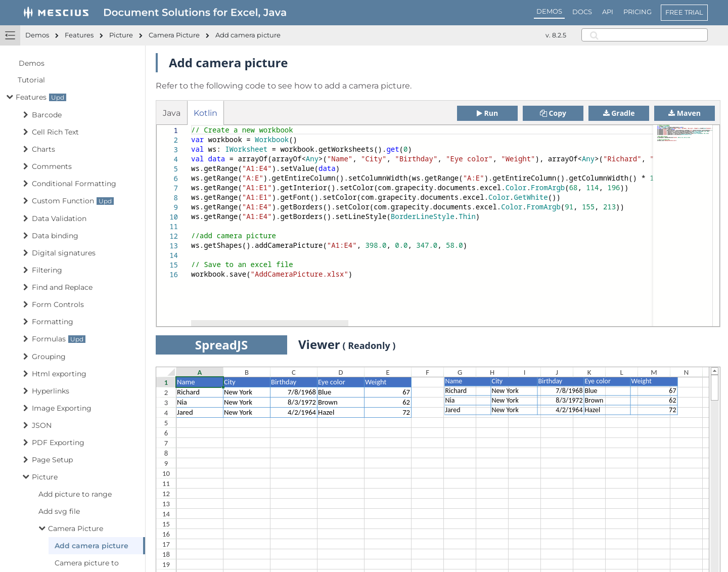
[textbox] (191, 125)
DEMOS (549, 11)
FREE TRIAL (684, 12)
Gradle (619, 113)
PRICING (638, 12)
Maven (685, 113)
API (608, 12)
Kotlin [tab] (206, 113)
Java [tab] (172, 113)
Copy (553, 113)
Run (487, 113)
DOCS (582, 12)
